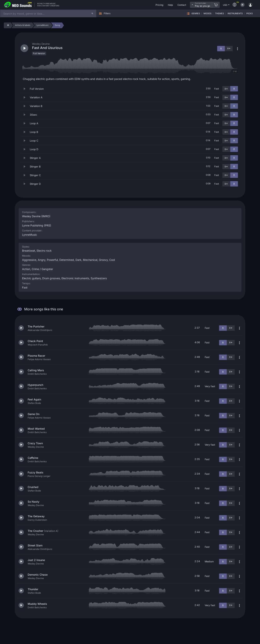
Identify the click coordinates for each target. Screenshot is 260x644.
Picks (250, 14)
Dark (78, 260)
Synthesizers (99, 278)
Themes (219, 14)
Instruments (235, 14)
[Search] (92, 13)
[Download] (234, 89)
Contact (182, 5)
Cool (112, 260)
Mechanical (90, 260)
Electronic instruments (75, 278)
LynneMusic (30, 235)
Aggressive (29, 260)
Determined (67, 260)
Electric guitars (31, 278)
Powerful (52, 260)
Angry (42, 260)
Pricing (159, 5)
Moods (207, 14)
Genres (196, 14)
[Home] (7, 25)
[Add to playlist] (226, 89)
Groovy (103, 260)
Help (170, 5)
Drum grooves (51, 278)
